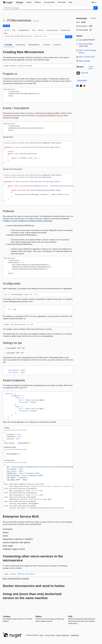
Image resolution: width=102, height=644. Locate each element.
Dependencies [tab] (34, 45)
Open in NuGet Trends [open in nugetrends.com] (87, 57)
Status (38, 616)
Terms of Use (50, 635)
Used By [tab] (46, 45)
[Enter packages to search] (48, 8)
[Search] (96, 8)
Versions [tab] (57, 45)
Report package (84, 61)
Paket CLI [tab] (41, 30)
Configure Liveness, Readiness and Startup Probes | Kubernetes (28, 221)
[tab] (20, 2)
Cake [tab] (6, 33)
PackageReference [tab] (24, 30)
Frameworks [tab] (20, 45)
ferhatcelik (84, 73)
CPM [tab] (34, 30)
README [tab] (8, 45)
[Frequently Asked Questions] (70, 616)
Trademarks (75, 635)
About (41, 635)
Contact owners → (92, 68)
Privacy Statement (62, 635)
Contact (7, 616)
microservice (82, 81)
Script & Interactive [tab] (52, 30)
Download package (86, 44)
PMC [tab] (14, 30)
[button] (69, 37)
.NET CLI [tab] (7, 30)
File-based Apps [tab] (65, 30)
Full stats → (94, 18)
